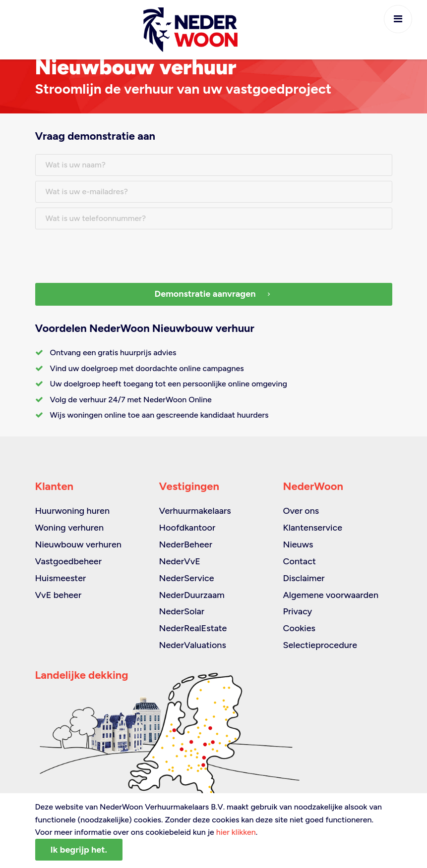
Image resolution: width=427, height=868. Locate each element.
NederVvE (179, 561)
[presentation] (111, 254)
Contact (299, 561)
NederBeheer (185, 544)
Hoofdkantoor (187, 528)
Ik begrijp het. (79, 850)
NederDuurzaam (191, 595)
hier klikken (236, 832)
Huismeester (61, 578)
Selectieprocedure (320, 645)
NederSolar (182, 611)
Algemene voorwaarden (331, 595)
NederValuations (192, 645)
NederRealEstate (193, 628)
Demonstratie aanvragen (214, 294)
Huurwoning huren (73, 511)
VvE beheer (59, 595)
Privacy (297, 611)
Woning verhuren (70, 528)
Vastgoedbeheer (69, 561)
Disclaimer (304, 578)
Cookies (299, 628)
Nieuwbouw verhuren (78, 544)
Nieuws (298, 544)
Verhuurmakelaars (195, 511)
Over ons (301, 511)
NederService (186, 578)
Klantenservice (312, 528)
